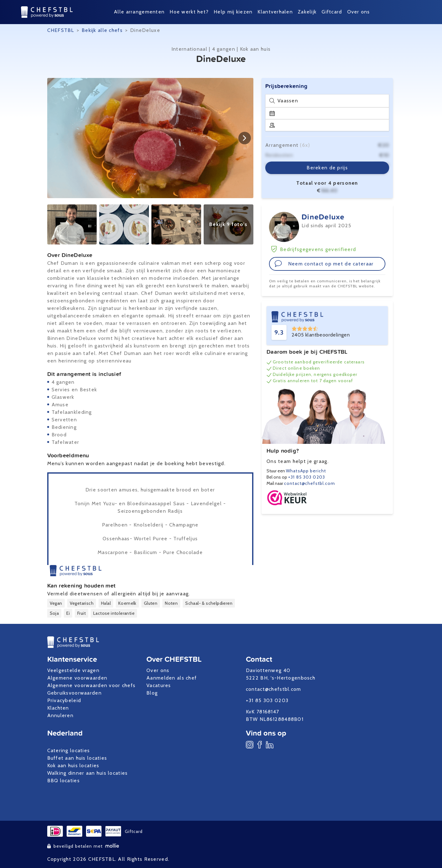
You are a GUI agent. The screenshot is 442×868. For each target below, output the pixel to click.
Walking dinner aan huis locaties (88, 773)
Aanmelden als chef (172, 678)
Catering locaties (69, 750)
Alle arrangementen (139, 12)
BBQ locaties (64, 781)
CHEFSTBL (61, 30)
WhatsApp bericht (306, 471)
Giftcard (332, 12)
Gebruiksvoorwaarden (74, 693)
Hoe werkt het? (189, 12)
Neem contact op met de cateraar (324, 264)
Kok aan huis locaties (73, 765)
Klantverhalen (275, 12)
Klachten (58, 708)
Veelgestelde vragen (73, 670)
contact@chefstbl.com (310, 483)
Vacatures (159, 685)
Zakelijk (307, 12)
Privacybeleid (64, 700)
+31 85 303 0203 (307, 477)
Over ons (359, 12)
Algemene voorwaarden (77, 678)
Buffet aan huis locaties (77, 758)
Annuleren (61, 715)
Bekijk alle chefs (102, 30)
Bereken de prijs (327, 168)
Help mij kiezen (233, 12)
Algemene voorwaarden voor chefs (91, 685)
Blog (152, 693)
